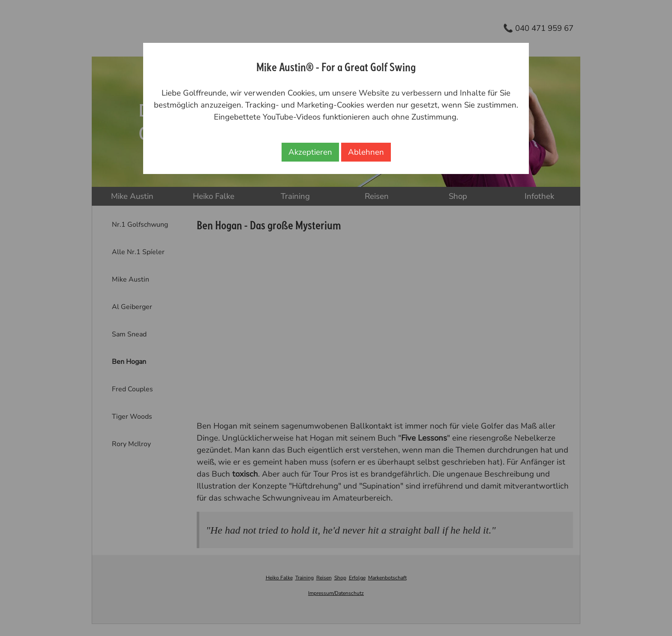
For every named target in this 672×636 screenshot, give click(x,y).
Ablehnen (366, 152)
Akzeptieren (310, 152)
